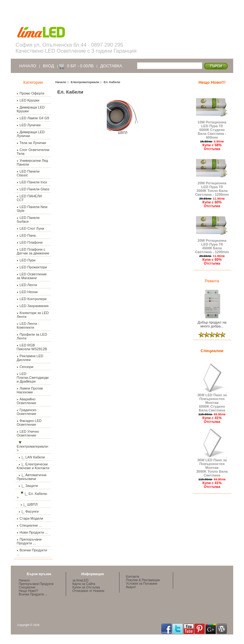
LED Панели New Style (32, 209)
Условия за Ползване (142, 584)
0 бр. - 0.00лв (80, 66)
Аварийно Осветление (27, 401)
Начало (28, 66)
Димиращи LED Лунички (31, 134)
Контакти (132, 577)
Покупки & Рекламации (143, 580)
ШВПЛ (123, 131)
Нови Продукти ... (32, 532)
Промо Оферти (31, 93)
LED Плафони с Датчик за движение (33, 251)
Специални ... (29, 525)
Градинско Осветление (27, 412)
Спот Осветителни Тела (33, 152)
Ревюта (212, 281)
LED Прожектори (32, 267)
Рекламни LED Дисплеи (30, 358)
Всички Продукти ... (32, 552)
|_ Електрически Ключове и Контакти (33, 466)
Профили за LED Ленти (32, 336)
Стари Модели (30, 518)
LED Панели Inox (32, 182)
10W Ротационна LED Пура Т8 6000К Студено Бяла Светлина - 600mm (212, 128)
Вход (48, 66)
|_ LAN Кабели (31, 457)
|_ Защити (27, 486)
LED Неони (27, 292)
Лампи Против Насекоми (30, 390)
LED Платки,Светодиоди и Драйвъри (33, 378)
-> (33, 447)
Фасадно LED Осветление (29, 423)
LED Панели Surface (28, 220)
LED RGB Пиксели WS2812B (32, 347)
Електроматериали (85, 82)
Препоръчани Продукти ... (29, 541)
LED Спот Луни (30, 228)
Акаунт (131, 587)
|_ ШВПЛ (27, 504)
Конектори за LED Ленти (33, 315)
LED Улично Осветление (28, 433)
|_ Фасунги (28, 511)
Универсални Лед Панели (33, 162)
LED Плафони (30, 242)
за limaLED (81, 580)
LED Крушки (28, 100)
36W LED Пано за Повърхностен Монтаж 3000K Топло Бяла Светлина (212, 466)
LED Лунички (29, 125)
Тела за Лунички (31, 143)
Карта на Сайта (84, 584)
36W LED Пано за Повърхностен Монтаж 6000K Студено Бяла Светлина (212, 401)
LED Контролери (32, 299)
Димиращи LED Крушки (31, 109)
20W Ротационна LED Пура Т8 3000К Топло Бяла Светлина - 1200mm (212, 187)
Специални (212, 351)
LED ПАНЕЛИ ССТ (29, 198)
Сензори (25, 367)
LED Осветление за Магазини (32, 276)
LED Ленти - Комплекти (28, 325)
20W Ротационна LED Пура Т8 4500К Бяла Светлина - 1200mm (212, 245)
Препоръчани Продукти (36, 584)
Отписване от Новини (88, 591)
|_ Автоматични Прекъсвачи (32, 477)
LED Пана (26, 235)
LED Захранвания (33, 306)
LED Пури (26, 260)
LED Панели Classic (28, 173)
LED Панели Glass (33, 189)
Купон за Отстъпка (86, 587)
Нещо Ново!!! (212, 82)
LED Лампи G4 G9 (33, 118)
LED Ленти (27, 285)
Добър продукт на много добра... (212, 323)
